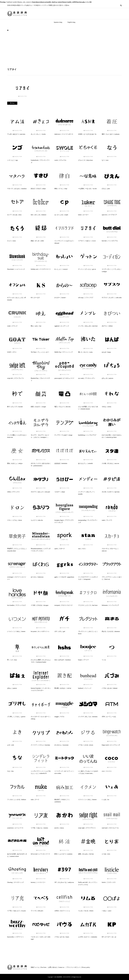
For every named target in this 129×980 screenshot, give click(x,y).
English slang (71, 22)
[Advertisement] (65, 50)
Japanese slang (58, 22)
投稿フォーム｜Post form (39, 967)
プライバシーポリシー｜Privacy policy (78, 967)
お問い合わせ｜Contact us (56, 967)
